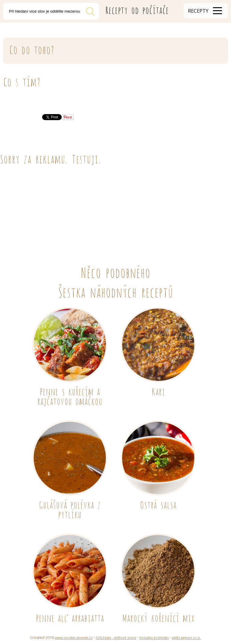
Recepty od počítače (137, 9)
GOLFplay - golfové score (116, 638)
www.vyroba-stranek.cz (74, 638)
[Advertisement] (115, 209)
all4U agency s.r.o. (186, 638)
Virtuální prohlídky (154, 638)
